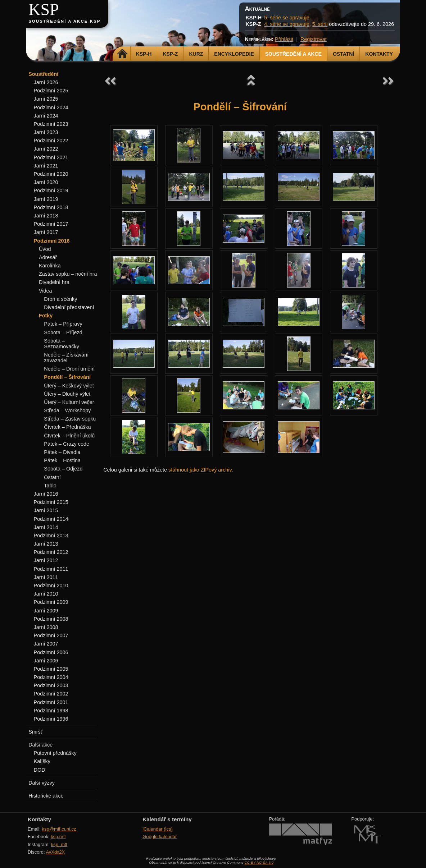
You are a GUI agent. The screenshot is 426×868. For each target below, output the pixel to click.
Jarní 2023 (46, 132)
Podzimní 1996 (51, 719)
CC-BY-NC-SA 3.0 (259, 862)
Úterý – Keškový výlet (69, 386)
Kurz (196, 54)
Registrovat (314, 39)
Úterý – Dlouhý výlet (67, 394)
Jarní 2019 (46, 199)
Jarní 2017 (46, 232)
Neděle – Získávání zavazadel (66, 358)
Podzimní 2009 (51, 602)
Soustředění (43, 74)
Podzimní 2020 (51, 174)
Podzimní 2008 (51, 619)
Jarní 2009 (46, 611)
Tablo (50, 486)
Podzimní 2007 (51, 635)
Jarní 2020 (46, 182)
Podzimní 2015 (51, 502)
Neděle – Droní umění (69, 369)
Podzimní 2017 (51, 224)
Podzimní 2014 (51, 519)
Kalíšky (42, 761)
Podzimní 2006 (51, 652)
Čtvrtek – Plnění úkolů (69, 436)
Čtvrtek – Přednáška (67, 427)
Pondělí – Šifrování (67, 377)
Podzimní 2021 (51, 157)
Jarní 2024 (46, 116)
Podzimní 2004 (51, 677)
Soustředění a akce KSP (64, 21)
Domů (123, 54)
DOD (40, 770)
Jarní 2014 (46, 527)
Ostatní (343, 54)
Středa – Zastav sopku (70, 419)
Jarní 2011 (46, 577)
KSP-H (144, 54)
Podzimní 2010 (51, 585)
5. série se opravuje (287, 18)
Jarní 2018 (46, 216)
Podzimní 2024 (51, 107)
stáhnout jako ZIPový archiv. (201, 470)
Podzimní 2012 (51, 552)
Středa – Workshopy (67, 410)
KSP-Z (170, 54)
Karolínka (50, 266)
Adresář (48, 257)
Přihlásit (284, 39)
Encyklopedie (234, 54)
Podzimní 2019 (51, 190)
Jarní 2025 (46, 99)
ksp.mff (58, 837)
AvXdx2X (55, 852)
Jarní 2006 (46, 661)
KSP (44, 10)
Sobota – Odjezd (63, 469)
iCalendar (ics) (158, 829)
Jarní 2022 (46, 149)
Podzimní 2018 (51, 207)
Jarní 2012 (46, 560)
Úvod (45, 249)
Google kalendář (160, 837)
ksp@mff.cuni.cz (59, 829)
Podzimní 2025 (51, 91)
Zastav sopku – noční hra (68, 274)
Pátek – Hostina (62, 460)
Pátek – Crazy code (67, 444)
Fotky (46, 316)
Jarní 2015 (46, 510)
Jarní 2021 (46, 166)
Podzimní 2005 (51, 669)
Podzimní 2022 (51, 141)
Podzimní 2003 (51, 685)
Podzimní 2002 (51, 694)
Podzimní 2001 (51, 702)
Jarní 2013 (46, 544)
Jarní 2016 (46, 494)
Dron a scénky (60, 299)
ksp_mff (59, 844)
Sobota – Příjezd (63, 332)
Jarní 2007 (46, 644)
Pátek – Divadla (62, 452)
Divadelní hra (54, 282)
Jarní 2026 (46, 82)
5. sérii (320, 24)
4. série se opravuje (287, 24)
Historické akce (46, 796)
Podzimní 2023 (51, 124)
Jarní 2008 (46, 627)
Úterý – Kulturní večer (69, 402)
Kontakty (379, 54)
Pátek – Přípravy (63, 324)
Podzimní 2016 (52, 241)
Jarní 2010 (46, 594)
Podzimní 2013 (51, 536)
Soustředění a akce (293, 54)
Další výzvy (42, 783)
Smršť (35, 732)
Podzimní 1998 (51, 711)
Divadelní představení (69, 307)
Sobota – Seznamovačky (62, 344)
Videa (46, 291)
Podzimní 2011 (51, 569)
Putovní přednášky (55, 753)
